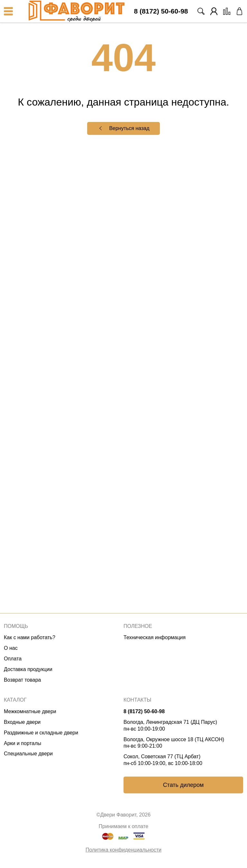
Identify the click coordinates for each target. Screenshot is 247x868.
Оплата (13, 659)
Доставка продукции (28, 669)
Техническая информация (155, 637)
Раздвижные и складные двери (41, 733)
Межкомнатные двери (30, 711)
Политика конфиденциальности (123, 850)
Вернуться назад (129, 128)
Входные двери (22, 722)
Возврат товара (23, 680)
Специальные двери (28, 754)
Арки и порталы (23, 743)
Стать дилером (183, 785)
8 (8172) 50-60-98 (161, 11)
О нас (11, 648)
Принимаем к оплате (123, 826)
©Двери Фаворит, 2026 (123, 815)
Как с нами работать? (30, 637)
